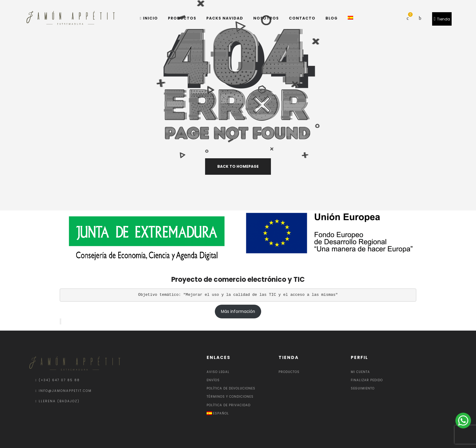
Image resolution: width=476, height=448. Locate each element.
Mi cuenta (360, 372)
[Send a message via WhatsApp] (463, 421)
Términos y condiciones (230, 397)
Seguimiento (363, 388)
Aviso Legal (218, 372)
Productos (289, 372)
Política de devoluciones (231, 388)
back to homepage (238, 166)
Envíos (213, 380)
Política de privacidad (229, 405)
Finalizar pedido (367, 380)
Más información (238, 312)
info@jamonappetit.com (65, 391)
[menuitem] (238, 413)
